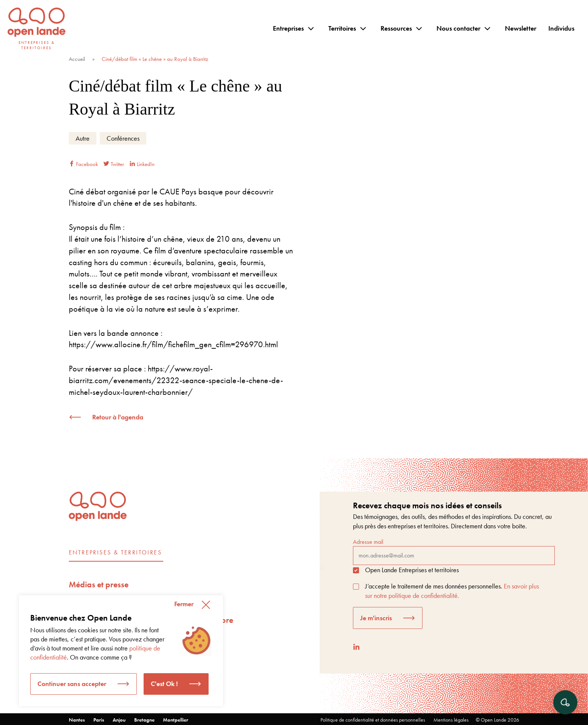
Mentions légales (451, 720)
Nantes (77, 720)
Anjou (119, 720)
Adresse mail (454, 551)
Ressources (396, 28)
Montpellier (176, 720)
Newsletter (521, 28)
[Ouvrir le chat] (565, 702)
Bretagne (144, 720)
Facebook (83, 164)
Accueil (77, 59)
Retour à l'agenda (118, 417)
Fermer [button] (184, 604)
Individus (561, 28)
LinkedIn (142, 164)
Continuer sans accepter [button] (72, 684)
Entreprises (288, 28)
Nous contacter (458, 28)
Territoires (342, 28)
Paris (99, 720)
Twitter (114, 164)
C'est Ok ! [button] (164, 684)
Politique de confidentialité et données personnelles (373, 720)
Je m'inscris (376, 618)
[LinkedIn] (356, 647)
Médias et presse (99, 585)
